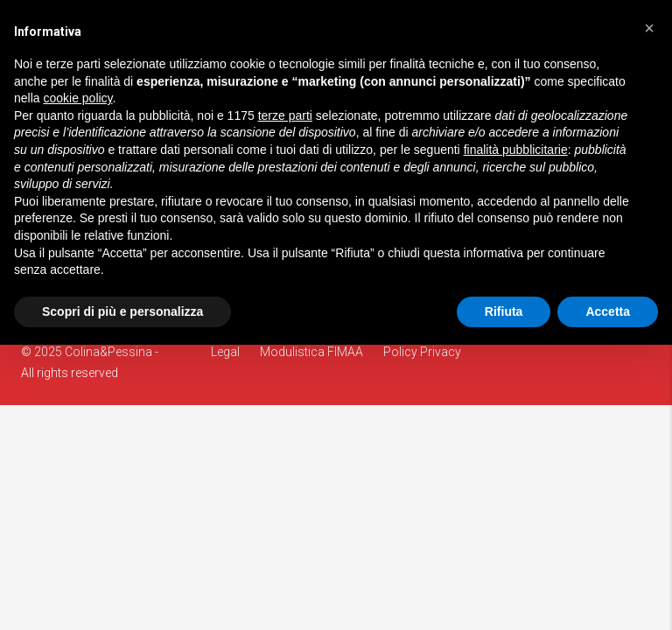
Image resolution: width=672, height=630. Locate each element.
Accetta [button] (608, 311)
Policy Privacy (422, 352)
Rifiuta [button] (504, 311)
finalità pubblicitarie (516, 150)
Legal (225, 352)
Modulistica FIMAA (311, 352)
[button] (649, 28)
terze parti (285, 115)
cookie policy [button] (77, 98)
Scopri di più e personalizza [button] (122, 311)
